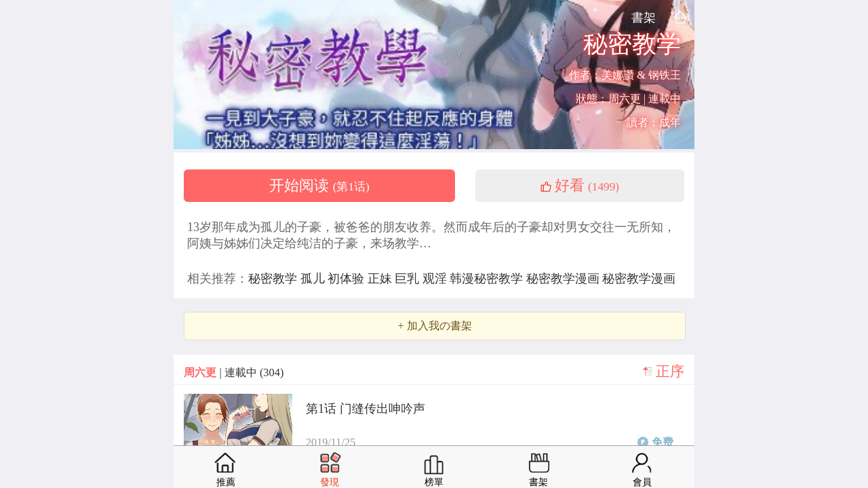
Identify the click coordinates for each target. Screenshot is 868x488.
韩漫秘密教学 (488, 279)
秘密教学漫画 (565, 279)
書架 (644, 17)
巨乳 (409, 279)
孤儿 (314, 279)
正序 (670, 371)
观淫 (436, 279)
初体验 (348, 279)
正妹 (381, 279)
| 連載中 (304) (234, 372)
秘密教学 (274, 279)
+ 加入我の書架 (434, 326)
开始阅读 (319, 186)
